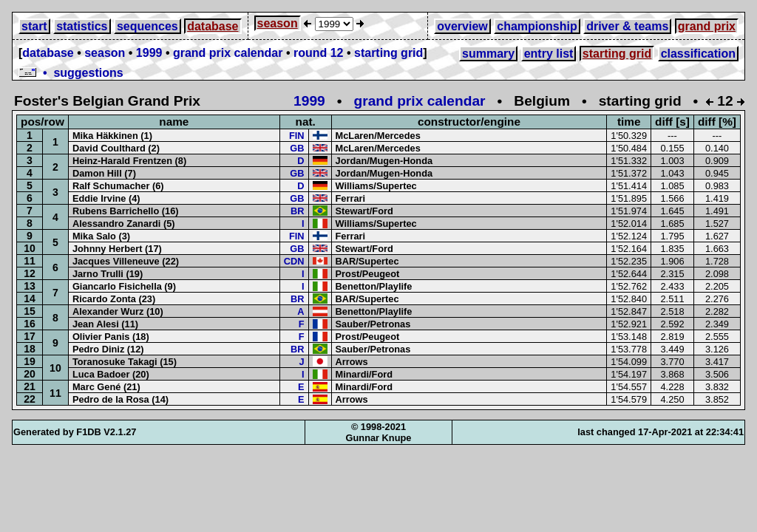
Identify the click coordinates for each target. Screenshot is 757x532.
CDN (294, 261)
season (278, 23)
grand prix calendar (228, 53)
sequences (147, 26)
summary (488, 54)
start (34, 26)
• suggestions (71, 73)
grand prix (707, 26)
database (213, 26)
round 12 (319, 53)
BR (297, 211)
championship (537, 26)
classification (698, 54)
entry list (549, 54)
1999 (149, 53)
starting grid (388, 53)
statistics (82, 26)
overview (462, 26)
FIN (297, 136)
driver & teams (627, 26)
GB (297, 148)
